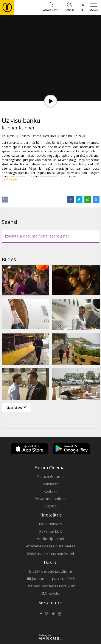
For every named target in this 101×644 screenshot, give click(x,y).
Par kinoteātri (51, 524)
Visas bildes (16, 407)
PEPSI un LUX (50, 531)
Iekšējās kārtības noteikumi (51, 554)
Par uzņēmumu (50, 476)
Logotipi (51, 506)
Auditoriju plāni (50, 539)
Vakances (51, 484)
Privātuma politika (51, 499)
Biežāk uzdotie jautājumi (50, 571)
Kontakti (51, 491)
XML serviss (51, 594)
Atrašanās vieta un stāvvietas (50, 546)
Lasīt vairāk (10, 179)
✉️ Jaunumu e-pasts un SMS (51, 579)
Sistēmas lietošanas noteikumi (50, 586)
